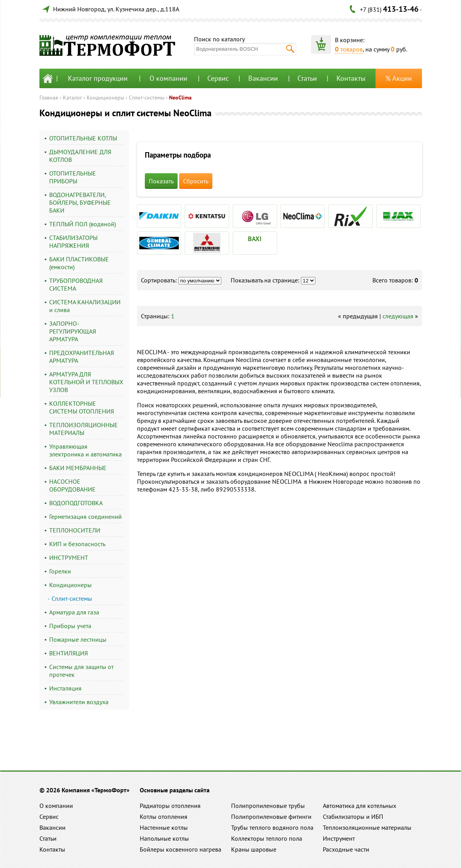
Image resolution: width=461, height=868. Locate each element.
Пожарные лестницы (78, 639)
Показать (161, 181)
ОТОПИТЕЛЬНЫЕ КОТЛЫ (83, 138)
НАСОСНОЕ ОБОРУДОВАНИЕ (72, 485)
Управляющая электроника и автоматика (85, 450)
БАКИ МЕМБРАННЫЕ (78, 468)
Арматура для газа (74, 612)
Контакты (351, 78)
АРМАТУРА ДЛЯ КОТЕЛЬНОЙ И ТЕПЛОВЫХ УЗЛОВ (86, 382)
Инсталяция (65, 688)
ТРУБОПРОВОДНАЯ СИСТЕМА (76, 284)
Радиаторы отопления (170, 806)
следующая (398, 316)
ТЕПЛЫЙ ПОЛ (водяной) (83, 224)
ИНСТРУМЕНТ (69, 557)
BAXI (255, 239)
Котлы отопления (164, 817)
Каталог (72, 98)
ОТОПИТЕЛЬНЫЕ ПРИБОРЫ (73, 177)
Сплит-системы (147, 98)
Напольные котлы (164, 838)
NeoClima (180, 98)
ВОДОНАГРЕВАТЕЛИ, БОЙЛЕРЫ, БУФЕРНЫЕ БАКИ (80, 202)
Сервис (218, 78)
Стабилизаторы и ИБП (353, 817)
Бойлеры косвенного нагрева (181, 849)
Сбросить (196, 181)
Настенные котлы (164, 827)
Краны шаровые (254, 849)
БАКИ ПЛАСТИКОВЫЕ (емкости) (79, 263)
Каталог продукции (98, 78)
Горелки (60, 571)
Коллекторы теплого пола (267, 838)
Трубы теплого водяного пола (272, 827)
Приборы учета (70, 626)
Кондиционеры (105, 98)
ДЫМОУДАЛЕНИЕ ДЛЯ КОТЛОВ (80, 156)
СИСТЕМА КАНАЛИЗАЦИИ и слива (85, 306)
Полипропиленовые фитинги (271, 817)
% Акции (399, 78)
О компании (168, 78)
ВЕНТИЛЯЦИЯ (69, 653)
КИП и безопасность (77, 544)
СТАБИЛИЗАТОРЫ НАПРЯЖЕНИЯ (73, 241)
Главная (49, 98)
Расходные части (346, 849)
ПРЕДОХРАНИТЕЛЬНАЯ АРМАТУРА (82, 357)
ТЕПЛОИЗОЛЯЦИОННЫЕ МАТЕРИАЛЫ (84, 429)
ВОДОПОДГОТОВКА (76, 503)
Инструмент (339, 838)
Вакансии (263, 78)
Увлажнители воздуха (79, 702)
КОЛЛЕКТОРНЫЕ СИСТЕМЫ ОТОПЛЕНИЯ (82, 407)
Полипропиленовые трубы (268, 806)
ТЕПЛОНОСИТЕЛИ (75, 530)
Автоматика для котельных (360, 806)
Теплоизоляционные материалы (367, 827)
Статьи (307, 78)
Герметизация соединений (85, 517)
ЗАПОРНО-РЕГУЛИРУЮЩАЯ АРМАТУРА (73, 331)
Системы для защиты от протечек (81, 671)
